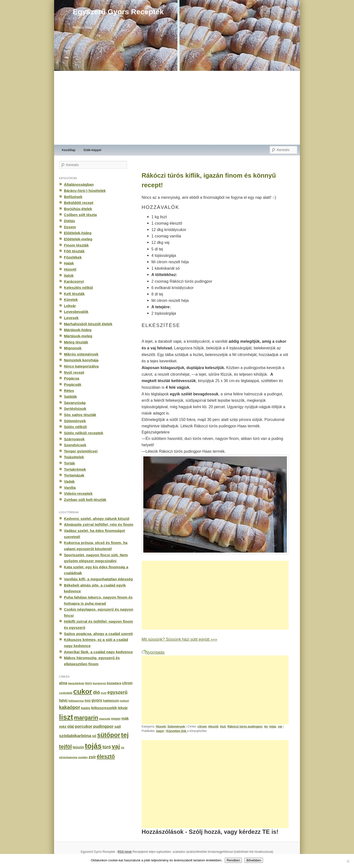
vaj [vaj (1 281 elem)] (116, 746)
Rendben (233, 860)
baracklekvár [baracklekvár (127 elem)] (76, 683)
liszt (223, 727)
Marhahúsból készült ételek (88, 324)
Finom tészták (76, 245)
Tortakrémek (75, 469)
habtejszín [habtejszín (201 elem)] (111, 701)
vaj (280, 727)
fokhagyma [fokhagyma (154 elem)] (76, 701)
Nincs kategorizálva (81, 366)
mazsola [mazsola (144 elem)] (105, 719)
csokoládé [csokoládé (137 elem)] (66, 693)
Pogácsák (73, 384)
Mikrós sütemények (81, 354)
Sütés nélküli (75, 427)
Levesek (71, 318)
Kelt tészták (74, 294)
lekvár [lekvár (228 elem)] (123, 708)
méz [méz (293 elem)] (63, 726)
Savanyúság (75, 403)
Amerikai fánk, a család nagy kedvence (98, 652)
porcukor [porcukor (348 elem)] (83, 726)
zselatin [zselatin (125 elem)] (83, 757)
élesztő (213, 727)
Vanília (70, 488)
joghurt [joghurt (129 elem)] (125, 701)
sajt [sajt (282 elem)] (118, 726)
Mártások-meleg (78, 336)
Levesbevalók (76, 312)
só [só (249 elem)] (94, 736)
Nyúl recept (74, 372)
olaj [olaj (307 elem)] (71, 726)
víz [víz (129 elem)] (122, 747)
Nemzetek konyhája (81, 360)
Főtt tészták (74, 251)
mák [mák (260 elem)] (125, 718)
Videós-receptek (78, 493)
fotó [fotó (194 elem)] (88, 701)
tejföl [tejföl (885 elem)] (65, 747)
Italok (69, 275)
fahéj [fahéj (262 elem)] (63, 700)
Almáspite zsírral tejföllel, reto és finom (99, 524)
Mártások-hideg (78, 330)
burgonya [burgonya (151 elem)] (99, 683)
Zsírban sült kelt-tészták (85, 500)
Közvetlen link (177, 731)
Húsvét (161, 727)
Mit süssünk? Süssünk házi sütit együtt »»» (179, 639)
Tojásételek (74, 457)
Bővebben (254, 860)
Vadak (69, 481)
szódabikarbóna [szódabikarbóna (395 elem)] (75, 736)
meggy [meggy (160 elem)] (116, 719)
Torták (69, 463)
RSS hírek (125, 852)
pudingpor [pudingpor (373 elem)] (103, 726)
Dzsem (70, 227)
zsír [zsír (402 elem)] (92, 757)
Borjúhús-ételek (78, 209)
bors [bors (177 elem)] (89, 683)
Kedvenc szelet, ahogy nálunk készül (97, 519)
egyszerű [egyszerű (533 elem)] (117, 692)
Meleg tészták (76, 342)
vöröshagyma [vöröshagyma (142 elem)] (68, 757)
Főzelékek (73, 257)
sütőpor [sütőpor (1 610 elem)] (109, 735)
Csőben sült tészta (80, 215)
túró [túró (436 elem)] (107, 747)
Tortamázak (74, 475)
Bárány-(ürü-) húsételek (85, 191)
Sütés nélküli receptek (84, 433)
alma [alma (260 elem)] (63, 683)
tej (266, 727)
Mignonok (73, 348)
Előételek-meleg (78, 239)
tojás (273, 727)
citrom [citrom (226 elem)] (127, 683)
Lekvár (70, 306)
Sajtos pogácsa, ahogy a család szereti (98, 634)
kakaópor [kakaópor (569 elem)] (70, 707)
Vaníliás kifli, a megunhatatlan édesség (98, 579)
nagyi (160, 731)
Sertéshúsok (75, 409)
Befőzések (73, 197)
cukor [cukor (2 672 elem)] (83, 691)
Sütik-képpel (92, 150)
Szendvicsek (75, 445)
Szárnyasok (74, 439)
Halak (69, 263)
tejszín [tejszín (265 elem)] (78, 747)
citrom (202, 727)
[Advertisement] (177, 108)
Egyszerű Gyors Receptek (118, 12)
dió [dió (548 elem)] (96, 692)
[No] (348, 861)
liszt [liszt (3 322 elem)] (66, 717)
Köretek (71, 300)
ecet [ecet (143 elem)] (104, 693)
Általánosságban (79, 184)
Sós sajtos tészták (80, 415)
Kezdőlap (69, 150)
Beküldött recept (79, 203)
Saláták (70, 396)
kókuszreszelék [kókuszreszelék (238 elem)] (104, 708)
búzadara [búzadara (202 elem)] (114, 683)
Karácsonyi (74, 281)
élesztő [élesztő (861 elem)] (106, 756)
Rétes (69, 391)
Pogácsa (72, 378)
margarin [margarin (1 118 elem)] (86, 718)
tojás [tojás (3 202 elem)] (93, 746)
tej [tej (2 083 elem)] (125, 735)
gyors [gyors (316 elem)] (97, 700)
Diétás (69, 221)
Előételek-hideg (78, 233)
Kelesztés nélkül (78, 287)
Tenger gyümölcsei (81, 451)
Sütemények (176, 727)
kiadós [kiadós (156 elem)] (86, 708)
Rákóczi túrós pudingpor (245, 727)
